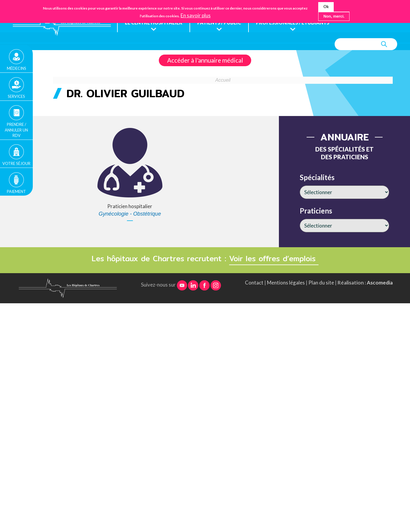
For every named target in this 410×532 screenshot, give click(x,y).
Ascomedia (380, 283)
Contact (254, 283)
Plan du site (321, 283)
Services (16, 96)
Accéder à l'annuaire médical (205, 61)
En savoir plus (196, 16)
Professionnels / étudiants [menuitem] (298, 23)
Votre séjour (16, 163)
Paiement (16, 191)
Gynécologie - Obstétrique (130, 214)
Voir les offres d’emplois (274, 259)
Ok (326, 7)
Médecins (17, 68)
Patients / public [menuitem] (222, 23)
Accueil (223, 80)
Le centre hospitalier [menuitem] (154, 23)
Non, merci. (334, 16)
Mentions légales (286, 283)
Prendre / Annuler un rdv (16, 130)
